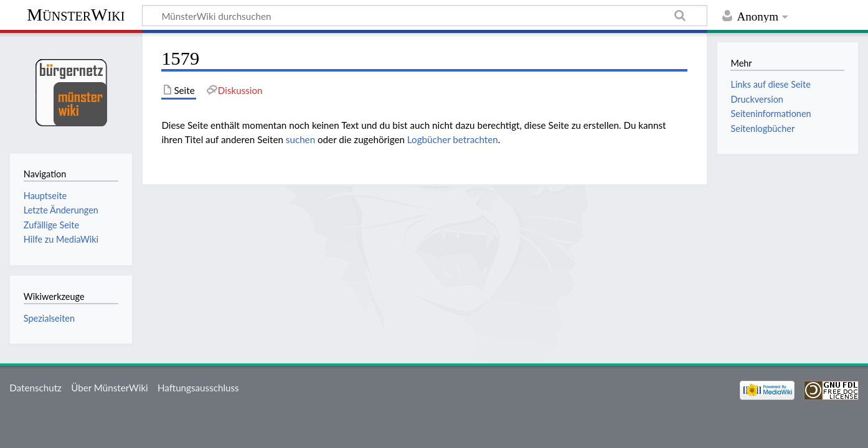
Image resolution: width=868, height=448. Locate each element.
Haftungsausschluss (198, 388)
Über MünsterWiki (110, 388)
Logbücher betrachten (453, 139)
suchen (300, 139)
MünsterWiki (76, 15)
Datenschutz (35, 388)
